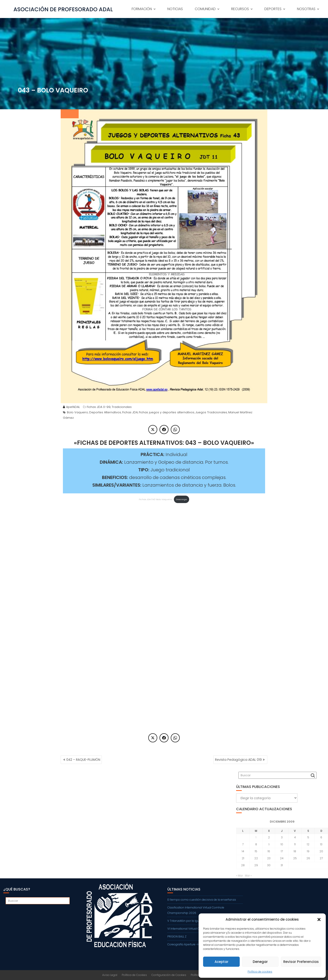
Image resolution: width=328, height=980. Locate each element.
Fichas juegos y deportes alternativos (167, 412)
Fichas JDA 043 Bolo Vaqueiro (155, 499)
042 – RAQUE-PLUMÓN (83, 760)
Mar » (248, 876)
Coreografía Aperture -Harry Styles (190, 944)
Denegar (260, 962)
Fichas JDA (130, 412)
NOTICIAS (175, 9)
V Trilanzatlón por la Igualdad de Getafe (194, 921)
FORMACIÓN (142, 9)
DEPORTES (273, 9)
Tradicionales (122, 407)
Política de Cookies (134, 975)
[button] (319, 920)
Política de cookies (260, 972)
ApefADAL (71, 407)
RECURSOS (240, 9)
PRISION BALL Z (177, 936)
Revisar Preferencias (301, 962)
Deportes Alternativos (105, 412)
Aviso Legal (110, 975)
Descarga (181, 499)
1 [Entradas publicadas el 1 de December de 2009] (256, 837)
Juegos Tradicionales (211, 412)
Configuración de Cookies (169, 975)
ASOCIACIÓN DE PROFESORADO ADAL (63, 9)
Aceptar (222, 962)
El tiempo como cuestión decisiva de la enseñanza (202, 900)
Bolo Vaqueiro (78, 412)
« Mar (239, 876)
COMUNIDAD (205, 9)
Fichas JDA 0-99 (99, 407)
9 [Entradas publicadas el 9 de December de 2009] (269, 844)
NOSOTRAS (306, 9)
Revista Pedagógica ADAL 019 (238, 760)
